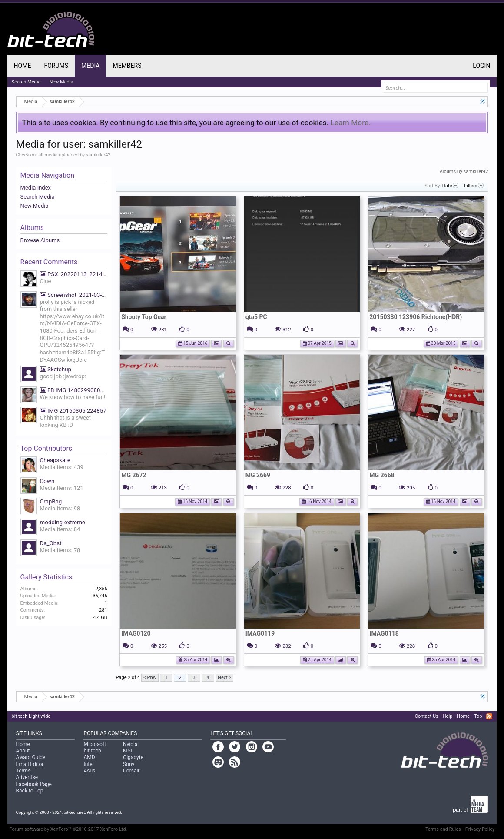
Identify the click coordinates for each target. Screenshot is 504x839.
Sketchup (56, 369)
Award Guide (31, 757)
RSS (489, 716)
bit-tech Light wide (31, 716)
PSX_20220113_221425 (74, 274)
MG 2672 (134, 475)
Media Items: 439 (62, 467)
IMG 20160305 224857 (73, 411)
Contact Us (427, 716)
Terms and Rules (443, 829)
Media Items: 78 (60, 550)
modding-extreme (63, 522)
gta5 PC (256, 317)
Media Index (36, 188)
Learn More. (350, 123)
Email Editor (30, 764)
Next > (224, 678)
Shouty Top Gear (144, 317)
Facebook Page (34, 784)
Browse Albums (40, 240)
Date (451, 186)
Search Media (38, 197)
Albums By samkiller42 (464, 171)
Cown (47, 481)
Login (481, 66)
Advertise (27, 777)
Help (448, 716)
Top (478, 716)
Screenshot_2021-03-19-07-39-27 (74, 295)
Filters (474, 186)
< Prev (150, 678)
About (23, 751)
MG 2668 (382, 475)
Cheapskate (55, 460)
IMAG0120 (136, 633)
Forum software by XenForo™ (68, 829)
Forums (56, 66)
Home (23, 66)
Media (90, 66)
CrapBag (51, 501)
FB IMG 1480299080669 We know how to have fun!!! (74, 390)
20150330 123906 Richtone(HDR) (416, 317)
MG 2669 (258, 475)
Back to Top (30, 791)
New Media (35, 206)
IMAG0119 (260, 633)
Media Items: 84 (60, 529)
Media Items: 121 (62, 488)
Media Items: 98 (60, 508)
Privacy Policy (480, 829)
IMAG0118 (384, 633)
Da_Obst (51, 543)
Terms (23, 771)
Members (127, 66)
